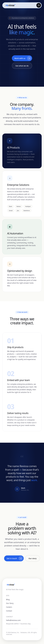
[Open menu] (39, 5)
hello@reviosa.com (13, 620)
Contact (9, 611)
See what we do (22, 66)
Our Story (10, 603)
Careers (9, 607)
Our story (33, 558)
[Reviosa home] (10, 5)
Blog (8, 599)
